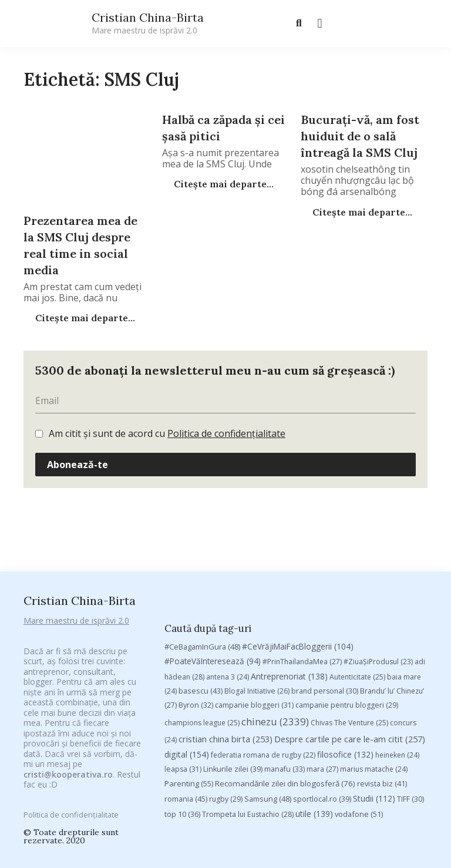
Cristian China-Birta (148, 23)
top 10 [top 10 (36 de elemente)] (182, 720)
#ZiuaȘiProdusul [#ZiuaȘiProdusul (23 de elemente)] (378, 568)
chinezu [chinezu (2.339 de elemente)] (275, 628)
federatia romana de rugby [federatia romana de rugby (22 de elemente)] (263, 661)
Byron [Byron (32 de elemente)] (196, 611)
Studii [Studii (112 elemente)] (374, 704)
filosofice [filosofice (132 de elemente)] (345, 660)
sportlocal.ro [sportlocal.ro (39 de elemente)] (322, 704)
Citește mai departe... (84, 318)
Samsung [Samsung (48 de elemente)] (268, 704)
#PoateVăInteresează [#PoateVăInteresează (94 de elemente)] (213, 567)
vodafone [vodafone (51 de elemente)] (359, 719)
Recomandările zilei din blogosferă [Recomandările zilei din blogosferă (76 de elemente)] (285, 689)
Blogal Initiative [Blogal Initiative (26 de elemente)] (257, 597)
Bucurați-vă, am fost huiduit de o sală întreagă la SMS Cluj (360, 136)
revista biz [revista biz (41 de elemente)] (382, 689)
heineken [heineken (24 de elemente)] (397, 661)
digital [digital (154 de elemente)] (187, 660)
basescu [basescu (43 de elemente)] (201, 597)
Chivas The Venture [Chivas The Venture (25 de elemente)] (349, 629)
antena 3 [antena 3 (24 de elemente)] (228, 583)
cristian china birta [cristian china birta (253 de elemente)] (225, 644)
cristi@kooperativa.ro (68, 759)
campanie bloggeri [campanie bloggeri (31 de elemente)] (254, 611)
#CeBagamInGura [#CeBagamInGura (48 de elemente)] (202, 553)
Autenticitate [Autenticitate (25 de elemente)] (357, 583)
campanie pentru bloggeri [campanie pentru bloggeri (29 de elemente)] (347, 611)
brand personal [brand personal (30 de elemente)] (325, 597)
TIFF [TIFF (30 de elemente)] (410, 704)
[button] (320, 24)
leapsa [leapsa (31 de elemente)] (183, 675)
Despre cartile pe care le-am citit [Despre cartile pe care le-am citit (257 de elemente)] (350, 644)
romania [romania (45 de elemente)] (186, 704)
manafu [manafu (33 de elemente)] (285, 675)
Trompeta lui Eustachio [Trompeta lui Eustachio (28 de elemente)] (248, 720)
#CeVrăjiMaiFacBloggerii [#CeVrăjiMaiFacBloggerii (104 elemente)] (298, 552)
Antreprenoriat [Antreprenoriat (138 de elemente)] (289, 582)
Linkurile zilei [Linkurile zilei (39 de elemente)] (233, 675)
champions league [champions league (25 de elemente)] (202, 629)
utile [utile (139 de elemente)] (314, 719)
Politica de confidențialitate (226, 433)
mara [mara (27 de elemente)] (322, 675)
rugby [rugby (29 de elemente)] (226, 704)
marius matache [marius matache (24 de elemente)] (374, 675)
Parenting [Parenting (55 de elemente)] (189, 689)
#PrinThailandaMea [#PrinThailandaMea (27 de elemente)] (302, 568)
